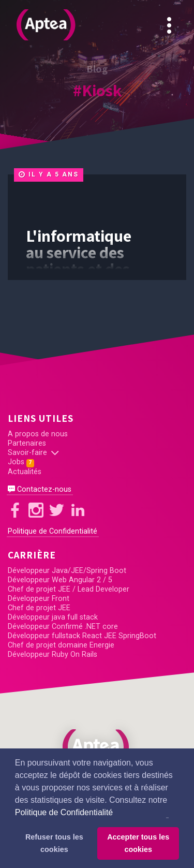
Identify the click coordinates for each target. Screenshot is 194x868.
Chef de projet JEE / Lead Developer (69, 589)
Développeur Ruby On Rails (53, 654)
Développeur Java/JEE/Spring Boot (67, 571)
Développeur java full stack (53, 617)
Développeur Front (39, 599)
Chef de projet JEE (39, 608)
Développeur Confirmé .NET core (63, 627)
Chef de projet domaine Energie (61, 645)
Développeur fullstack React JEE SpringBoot (82, 636)
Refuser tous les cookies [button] (54, 843)
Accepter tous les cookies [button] (138, 843)
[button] (97, 747)
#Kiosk (97, 90)
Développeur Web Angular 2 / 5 (60, 580)
